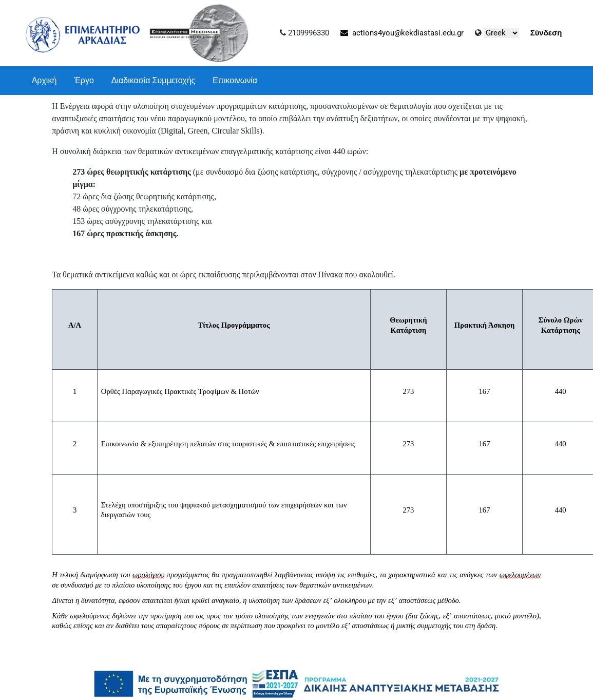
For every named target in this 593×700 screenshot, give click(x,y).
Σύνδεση (546, 33)
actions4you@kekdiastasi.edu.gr (402, 33)
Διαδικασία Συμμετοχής (153, 80)
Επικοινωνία (235, 80)
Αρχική (44, 80)
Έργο (84, 80)
